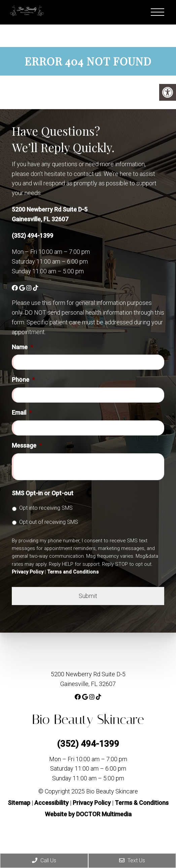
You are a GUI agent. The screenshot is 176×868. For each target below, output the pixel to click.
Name (22, 347)
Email (22, 413)
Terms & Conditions (142, 803)
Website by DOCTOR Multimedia (88, 814)
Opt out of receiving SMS (49, 522)
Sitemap (19, 803)
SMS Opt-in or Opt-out (43, 493)
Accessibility (51, 803)
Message (27, 445)
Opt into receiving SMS (46, 508)
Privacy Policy (28, 572)
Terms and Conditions (73, 572)
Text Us (132, 860)
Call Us (44, 860)
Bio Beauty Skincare (88, 719)
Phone (23, 380)
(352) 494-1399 (32, 236)
